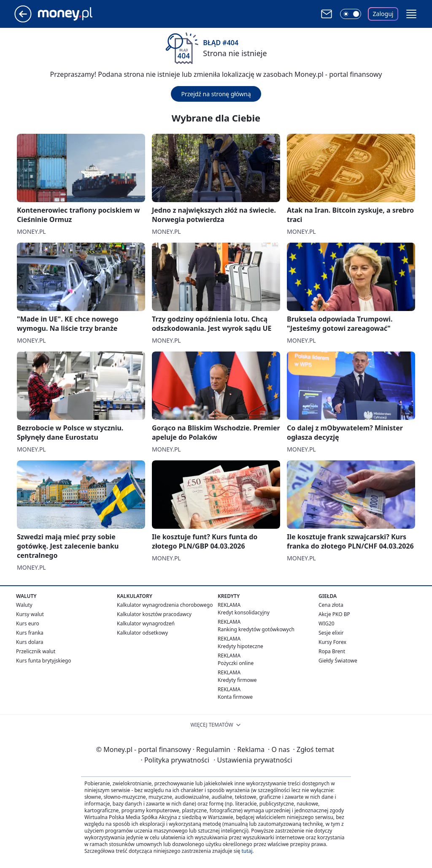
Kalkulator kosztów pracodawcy (154, 614)
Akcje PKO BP (334, 614)
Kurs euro (28, 623)
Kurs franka (30, 633)
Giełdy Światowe (338, 661)
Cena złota (331, 605)
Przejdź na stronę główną (216, 94)
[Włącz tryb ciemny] (351, 14)
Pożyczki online (236, 663)
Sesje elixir (331, 633)
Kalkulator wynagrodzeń (146, 623)
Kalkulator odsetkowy (142, 633)
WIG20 (327, 623)
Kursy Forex (332, 642)
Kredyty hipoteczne (240, 646)
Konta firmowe (235, 697)
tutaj (247, 851)
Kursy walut (30, 614)
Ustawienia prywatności (253, 760)
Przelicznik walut (36, 651)
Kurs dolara (30, 642)
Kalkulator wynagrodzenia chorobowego (165, 605)
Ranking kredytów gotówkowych (256, 629)
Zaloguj (383, 14)
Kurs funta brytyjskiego (43, 661)
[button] (411, 14)
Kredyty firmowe (237, 680)
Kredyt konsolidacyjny (244, 612)
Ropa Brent (332, 651)
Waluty (24, 605)
